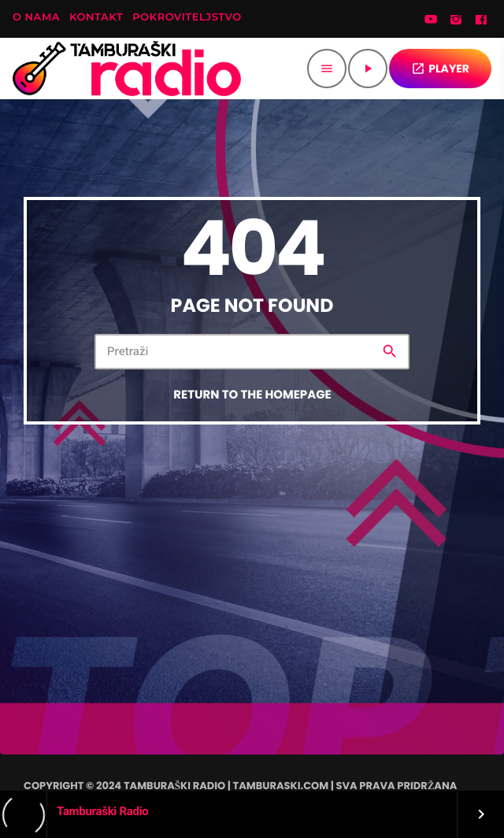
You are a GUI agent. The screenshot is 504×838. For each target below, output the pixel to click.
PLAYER (440, 69)
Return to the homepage (252, 395)
